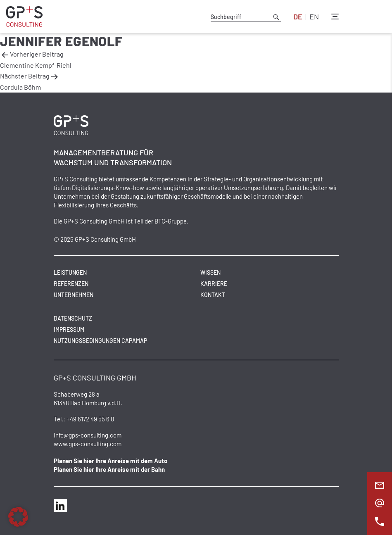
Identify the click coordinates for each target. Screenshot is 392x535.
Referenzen (71, 284)
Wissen (210, 272)
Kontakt (213, 295)
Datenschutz (73, 318)
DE (298, 17)
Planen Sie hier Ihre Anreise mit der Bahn (109, 469)
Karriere (214, 284)
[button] (18, 517)
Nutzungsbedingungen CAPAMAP (100, 341)
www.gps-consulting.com (88, 444)
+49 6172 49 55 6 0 (90, 419)
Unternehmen (74, 295)
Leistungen (70, 272)
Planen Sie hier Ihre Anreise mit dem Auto (110, 461)
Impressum (69, 329)
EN (314, 17)
